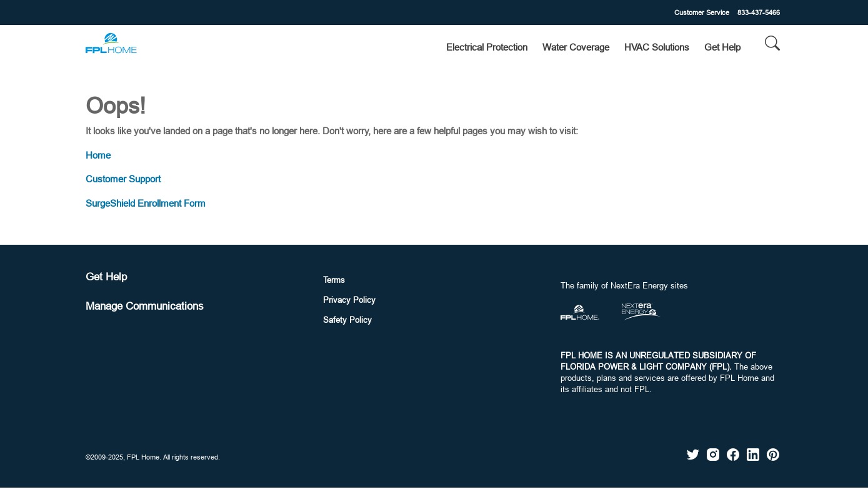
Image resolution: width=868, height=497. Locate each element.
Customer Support (123, 179)
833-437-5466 (759, 12)
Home (98, 155)
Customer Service (702, 12)
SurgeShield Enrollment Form (146, 203)
